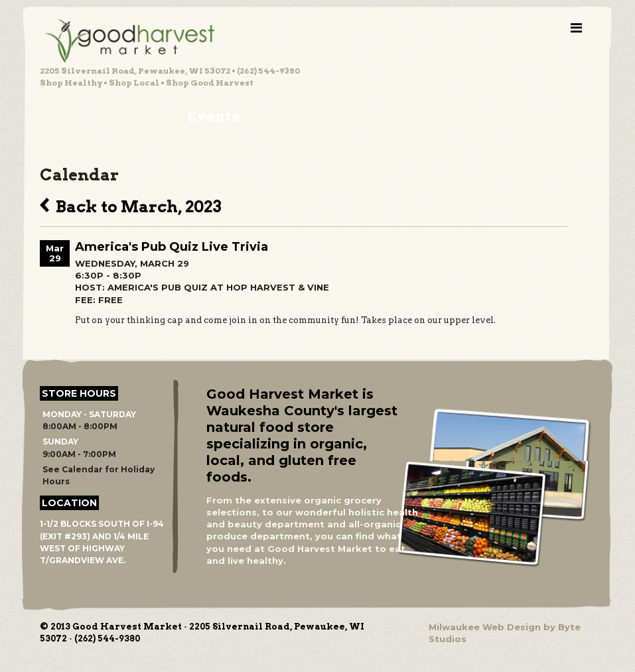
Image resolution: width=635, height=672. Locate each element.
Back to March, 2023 (131, 205)
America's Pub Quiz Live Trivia (172, 247)
